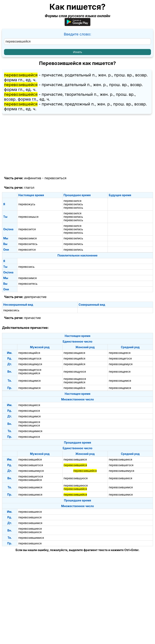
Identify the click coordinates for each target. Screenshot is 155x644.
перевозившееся (120, 459)
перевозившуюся (76, 478)
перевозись (26, 267)
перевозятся (27, 250)
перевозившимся (30, 487)
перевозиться (55, 178)
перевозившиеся (30, 512)
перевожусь (27, 204)
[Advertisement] (77, 145)
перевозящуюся (75, 371)
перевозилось (73, 208)
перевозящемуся (30, 364)
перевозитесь (28, 244)
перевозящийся (29, 353)
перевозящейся (74, 358)
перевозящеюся (75, 379)
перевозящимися (30, 431)
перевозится (27, 229)
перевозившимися (31, 538)
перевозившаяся (75, 459)
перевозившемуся (31, 471)
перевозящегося (30, 358)
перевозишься (28, 217)
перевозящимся (30, 381)
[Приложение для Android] (77, 25)
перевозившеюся (76, 485)
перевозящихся (29, 411)
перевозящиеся (29, 405)
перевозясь (11, 310)
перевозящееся (120, 353)
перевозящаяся (74, 353)
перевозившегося (31, 465)
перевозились (73, 238)
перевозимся (28, 238)
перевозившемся (30, 494)
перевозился (72, 201)
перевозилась (73, 204)
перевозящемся (29, 388)
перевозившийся (30, 459)
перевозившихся (30, 517)
